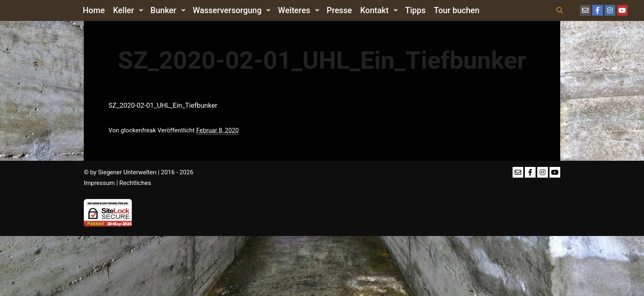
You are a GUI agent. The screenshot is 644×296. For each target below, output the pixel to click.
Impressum (99, 183)
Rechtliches (135, 183)
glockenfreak (138, 130)
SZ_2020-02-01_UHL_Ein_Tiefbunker (163, 105)
